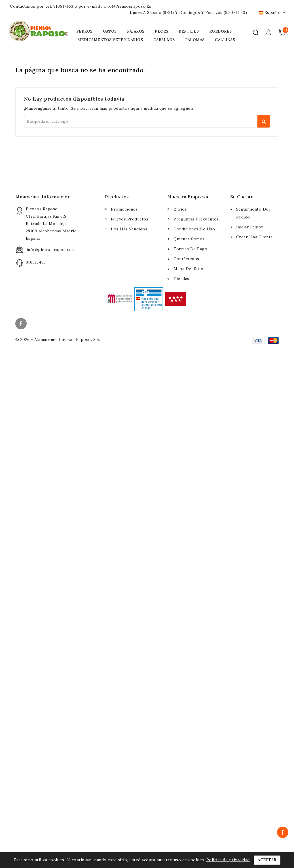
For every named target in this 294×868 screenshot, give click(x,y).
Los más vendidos (129, 229)
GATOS (110, 31)
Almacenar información (43, 197)
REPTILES (189, 31)
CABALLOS (164, 40)
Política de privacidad (228, 860)
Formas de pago (190, 249)
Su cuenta (242, 197)
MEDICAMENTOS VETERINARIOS (110, 40)
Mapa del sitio (188, 269)
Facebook (22, 324)
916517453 (63, 6)
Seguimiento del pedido (253, 213)
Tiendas (181, 279)
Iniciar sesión (250, 227)
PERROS (84, 31)
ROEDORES (221, 31)
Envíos (180, 209)
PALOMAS (195, 40)
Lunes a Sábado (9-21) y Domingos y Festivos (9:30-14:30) (188, 12)
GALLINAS (225, 40)
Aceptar (267, 860)
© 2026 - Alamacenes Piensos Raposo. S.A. (58, 339)
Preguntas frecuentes (196, 219)
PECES (162, 31)
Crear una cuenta (254, 237)
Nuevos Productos (130, 219)
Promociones (124, 209)
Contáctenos (186, 259)
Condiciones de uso (194, 229)
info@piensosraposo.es (127, 6)
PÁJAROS (136, 31)
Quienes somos (189, 239)
